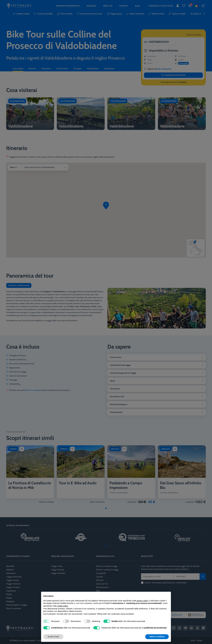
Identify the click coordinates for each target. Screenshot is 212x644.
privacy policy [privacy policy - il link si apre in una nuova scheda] (143, 601)
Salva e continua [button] (157, 637)
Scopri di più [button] (53, 637)
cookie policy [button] (63, 606)
